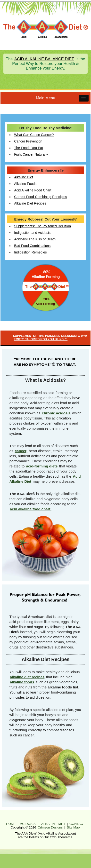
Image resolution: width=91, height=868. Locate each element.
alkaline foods (22, 682)
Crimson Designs (50, 827)
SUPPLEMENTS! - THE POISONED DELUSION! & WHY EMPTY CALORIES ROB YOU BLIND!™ (50, 338)
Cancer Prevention (28, 141)
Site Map (73, 827)
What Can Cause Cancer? (34, 135)
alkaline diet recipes (27, 677)
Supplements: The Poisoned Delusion (42, 226)
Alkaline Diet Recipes (30, 203)
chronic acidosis (56, 413)
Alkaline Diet (24, 177)
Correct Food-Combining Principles (41, 197)
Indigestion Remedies (30, 252)
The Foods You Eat (29, 148)
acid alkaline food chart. (31, 509)
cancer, (21, 451)
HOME (11, 824)
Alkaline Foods (25, 184)
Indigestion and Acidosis (32, 233)
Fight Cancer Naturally (31, 154)
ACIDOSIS (28, 824)
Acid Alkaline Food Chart (33, 190)
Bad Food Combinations (32, 246)
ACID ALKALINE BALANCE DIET (44, 59)
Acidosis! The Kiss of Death (35, 239)
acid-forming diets (42, 466)
